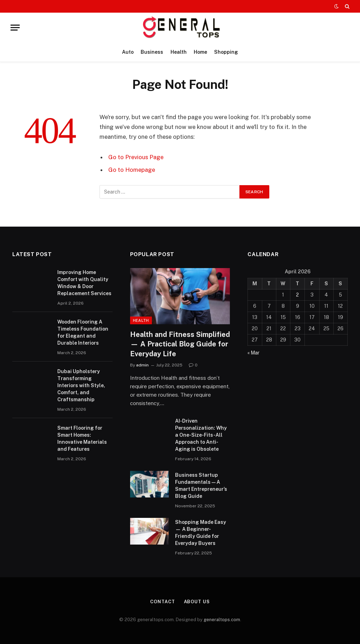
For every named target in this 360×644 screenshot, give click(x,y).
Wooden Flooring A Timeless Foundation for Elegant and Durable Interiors (83, 332)
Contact (162, 602)
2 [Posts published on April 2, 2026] (297, 295)
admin (142, 365)
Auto (128, 52)
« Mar (253, 353)
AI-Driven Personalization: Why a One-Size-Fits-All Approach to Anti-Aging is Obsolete (201, 435)
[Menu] (15, 28)
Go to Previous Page (136, 157)
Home (200, 52)
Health (179, 52)
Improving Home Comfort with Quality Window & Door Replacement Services (84, 283)
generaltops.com (222, 620)
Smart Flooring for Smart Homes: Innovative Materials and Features (82, 438)
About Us (197, 602)
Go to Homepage (132, 170)
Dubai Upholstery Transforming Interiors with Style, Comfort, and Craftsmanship (81, 385)
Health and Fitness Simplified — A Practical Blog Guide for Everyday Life (180, 344)
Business (152, 52)
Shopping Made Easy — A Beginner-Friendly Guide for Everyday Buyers (201, 533)
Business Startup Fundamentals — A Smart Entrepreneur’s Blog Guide (201, 486)
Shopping (226, 52)
